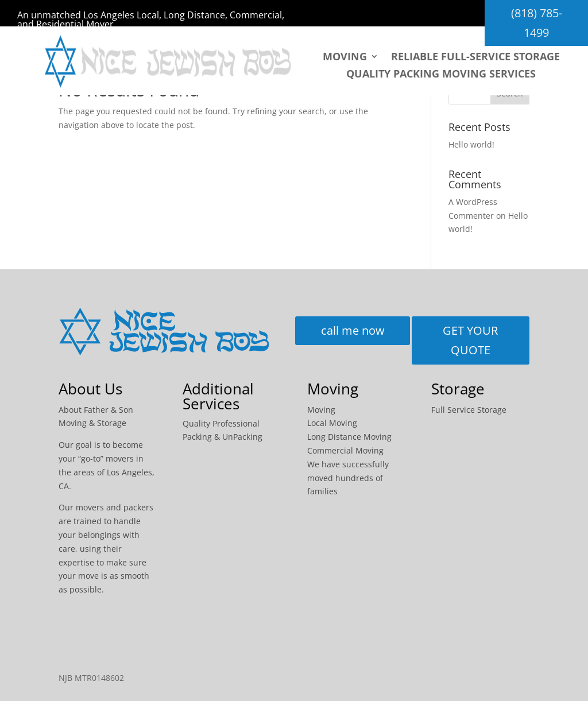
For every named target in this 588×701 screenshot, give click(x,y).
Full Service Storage (469, 410)
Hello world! (471, 144)
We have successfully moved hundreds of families (348, 478)
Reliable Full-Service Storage (475, 58)
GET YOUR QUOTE (470, 340)
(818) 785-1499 (537, 23)
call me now (353, 330)
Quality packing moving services (441, 75)
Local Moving (332, 423)
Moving (345, 58)
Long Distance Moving (349, 437)
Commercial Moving (345, 450)
